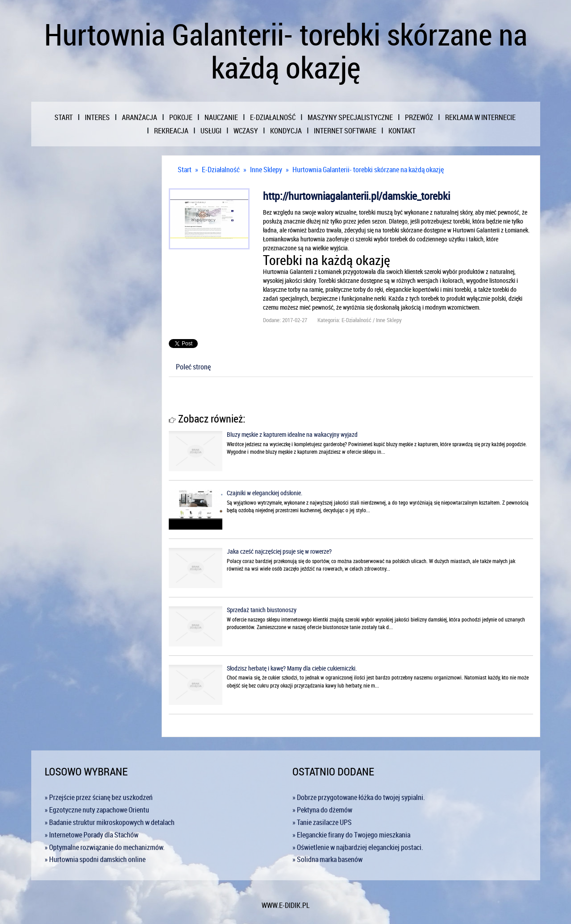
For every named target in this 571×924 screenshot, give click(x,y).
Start (185, 170)
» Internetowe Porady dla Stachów (92, 835)
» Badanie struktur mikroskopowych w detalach (110, 822)
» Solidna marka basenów (327, 859)
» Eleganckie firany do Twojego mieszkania (351, 835)
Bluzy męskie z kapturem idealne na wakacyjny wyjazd (292, 434)
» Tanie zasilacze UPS (322, 822)
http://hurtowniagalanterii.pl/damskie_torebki (356, 196)
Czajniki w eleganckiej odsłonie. (265, 493)
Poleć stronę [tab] (193, 367)
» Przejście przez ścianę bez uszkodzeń (99, 797)
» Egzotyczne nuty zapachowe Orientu (97, 810)
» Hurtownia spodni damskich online (95, 859)
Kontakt (402, 131)
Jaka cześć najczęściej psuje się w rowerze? (279, 551)
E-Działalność (221, 170)
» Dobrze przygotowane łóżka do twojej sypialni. (359, 797)
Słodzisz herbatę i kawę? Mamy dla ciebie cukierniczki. (292, 668)
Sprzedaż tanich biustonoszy (262, 610)
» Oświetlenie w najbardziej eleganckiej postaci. (358, 847)
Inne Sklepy (266, 170)
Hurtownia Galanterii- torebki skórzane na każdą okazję (368, 170)
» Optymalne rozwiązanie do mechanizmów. (105, 847)
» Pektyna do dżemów (322, 810)
